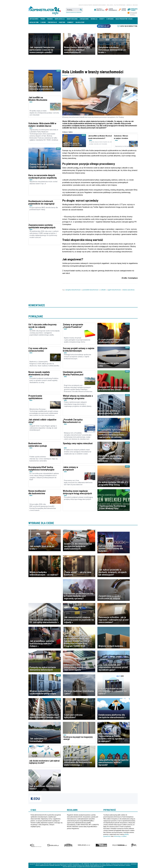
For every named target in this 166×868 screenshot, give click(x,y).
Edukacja (94, 19)
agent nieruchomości (115, 290)
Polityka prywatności (120, 5)
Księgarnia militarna (134, 845)
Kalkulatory (80, 22)
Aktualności (34, 19)
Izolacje (84, 845)
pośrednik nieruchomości (91, 290)
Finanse (50, 19)
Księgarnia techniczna (120, 845)
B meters (62, 22)
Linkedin (103, 290)
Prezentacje (52, 22)
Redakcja (129, 5)
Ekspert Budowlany (36, 845)
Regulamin (110, 5)
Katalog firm (34, 22)
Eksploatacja (60, 19)
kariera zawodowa (129, 290)
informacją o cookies (120, 836)
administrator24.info (45, 10)
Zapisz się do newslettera (129, 26)
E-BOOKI (43, 22)
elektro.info (53, 845)
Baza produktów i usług (124, 19)
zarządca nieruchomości (73, 290)
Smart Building (72, 19)
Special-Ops (68, 845)
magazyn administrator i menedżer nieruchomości (92, 5)
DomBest (70, 22)
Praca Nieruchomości (104, 26)
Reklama (135, 5)
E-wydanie (110, 19)
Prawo (43, 19)
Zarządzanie (84, 19)
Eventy (102, 19)
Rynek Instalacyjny (101, 845)
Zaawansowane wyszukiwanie (74, 12)
